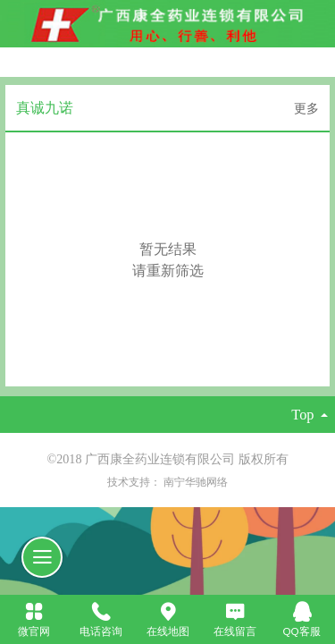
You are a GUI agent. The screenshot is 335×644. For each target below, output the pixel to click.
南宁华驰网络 (196, 482)
